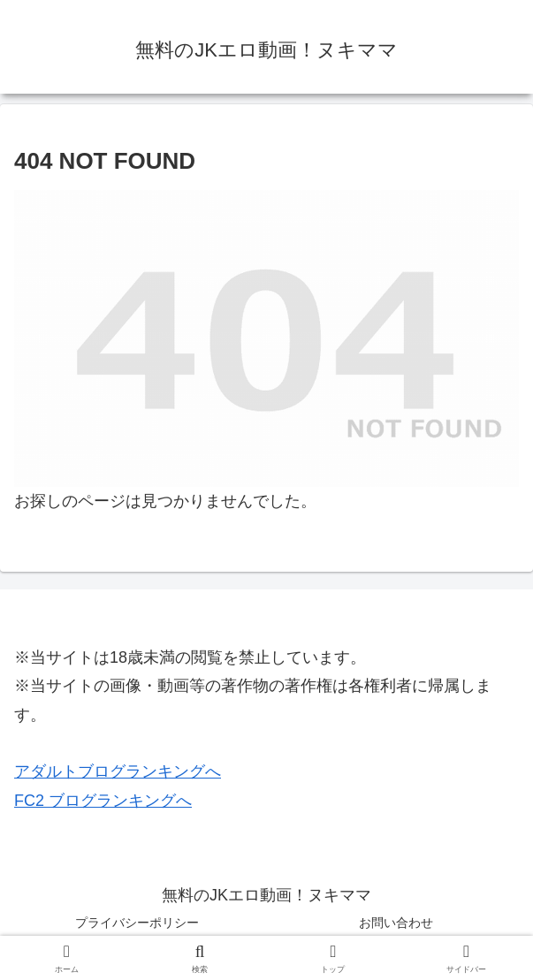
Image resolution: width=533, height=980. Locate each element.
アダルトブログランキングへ (118, 771)
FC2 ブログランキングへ (103, 801)
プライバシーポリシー (137, 923)
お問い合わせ (396, 923)
